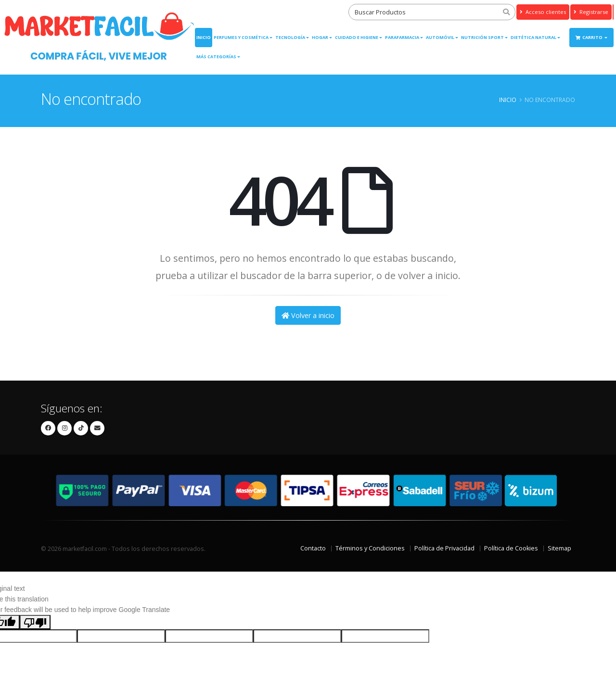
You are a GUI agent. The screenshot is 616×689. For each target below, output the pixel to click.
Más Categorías (216, 57)
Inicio (204, 37)
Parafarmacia (402, 37)
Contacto (313, 548)
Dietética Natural (533, 37)
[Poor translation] (35, 622)
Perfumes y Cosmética (241, 37)
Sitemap (559, 548)
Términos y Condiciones (370, 548)
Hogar (320, 37)
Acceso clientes (543, 12)
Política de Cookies (511, 548)
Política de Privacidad (444, 548)
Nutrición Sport (482, 37)
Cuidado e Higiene (357, 37)
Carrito (590, 37)
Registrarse (591, 12)
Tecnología (290, 37)
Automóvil (440, 37)
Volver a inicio (308, 315)
